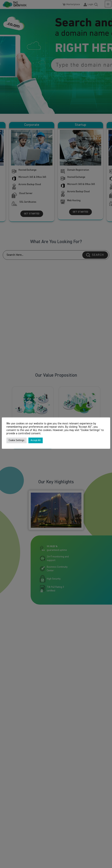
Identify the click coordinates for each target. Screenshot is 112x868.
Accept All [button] (36, 440)
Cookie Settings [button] (16, 440)
